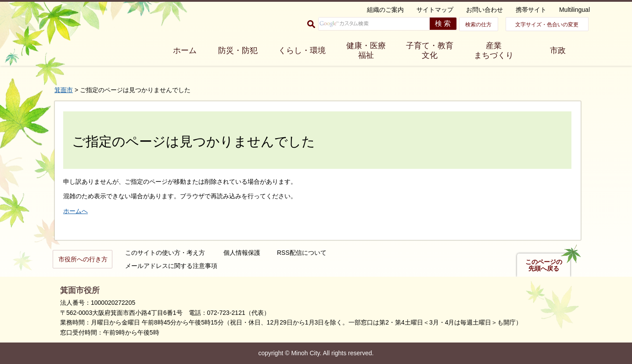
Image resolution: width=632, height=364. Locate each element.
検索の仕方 (478, 25)
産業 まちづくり (494, 50)
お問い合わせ (485, 10)
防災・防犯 (238, 50)
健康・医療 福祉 (366, 50)
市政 (558, 50)
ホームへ (75, 211)
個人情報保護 (242, 253)
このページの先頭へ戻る (544, 265)
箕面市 (64, 90)
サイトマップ (435, 10)
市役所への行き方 (83, 259)
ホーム (185, 50)
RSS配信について (302, 253)
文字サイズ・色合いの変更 (547, 25)
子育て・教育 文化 (430, 50)
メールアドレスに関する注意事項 (171, 266)
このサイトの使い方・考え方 (165, 253)
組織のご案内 (385, 10)
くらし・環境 (302, 50)
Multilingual (575, 10)
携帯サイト (531, 10)
